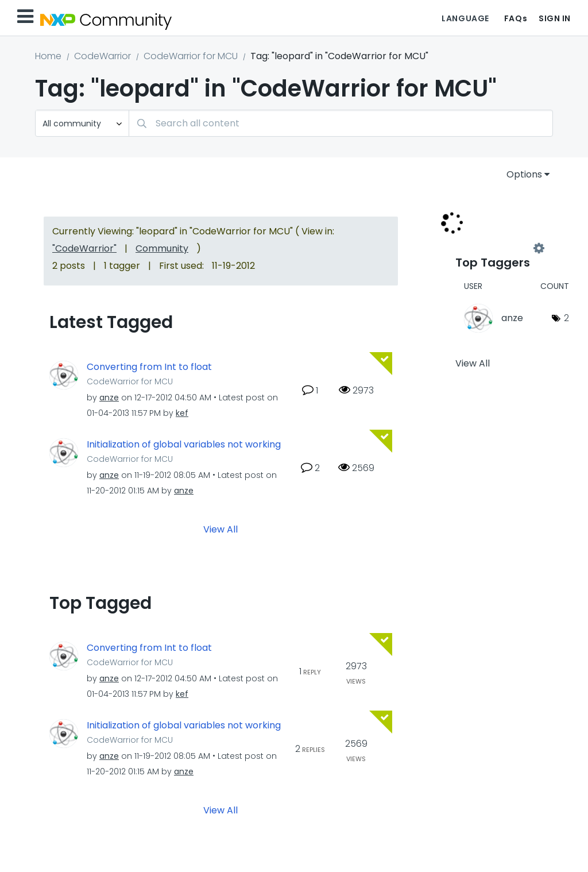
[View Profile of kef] (182, 413)
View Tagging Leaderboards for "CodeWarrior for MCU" (497, 248)
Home (48, 56)
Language (465, 18)
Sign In (555, 18)
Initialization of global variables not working (184, 445)
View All (220, 529)
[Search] (341, 123)
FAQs (516, 18)
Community (162, 248)
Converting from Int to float (149, 367)
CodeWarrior (102, 56)
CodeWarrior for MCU (191, 56)
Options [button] (524, 174)
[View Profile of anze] (109, 398)
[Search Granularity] (82, 123)
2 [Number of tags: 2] (566, 318)
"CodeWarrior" (84, 248)
